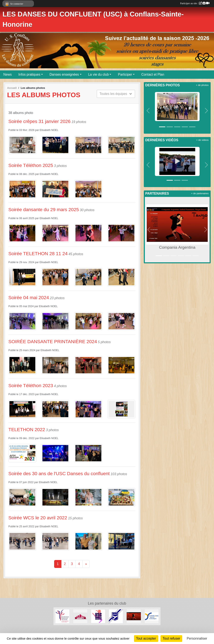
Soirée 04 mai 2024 (29, 298)
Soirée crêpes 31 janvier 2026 (39, 121)
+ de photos (202, 85)
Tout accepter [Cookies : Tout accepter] (146, 638)
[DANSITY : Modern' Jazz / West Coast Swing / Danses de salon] (80, 616)
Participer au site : (195, 3)
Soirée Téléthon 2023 (31, 386)
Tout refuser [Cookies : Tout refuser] (171, 638)
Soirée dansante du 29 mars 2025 (44, 210)
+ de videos (202, 140)
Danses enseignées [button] (64, 74)
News (8, 74)
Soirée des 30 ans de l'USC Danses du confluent (59, 474)
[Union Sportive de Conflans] (116, 616)
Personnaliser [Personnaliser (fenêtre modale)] (197, 638)
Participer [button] (125, 74)
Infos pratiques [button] (29, 74)
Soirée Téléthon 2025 (31, 165)
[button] (148, 111)
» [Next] (86, 564)
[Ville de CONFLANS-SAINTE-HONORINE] (152, 616)
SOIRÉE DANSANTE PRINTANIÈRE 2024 (53, 342)
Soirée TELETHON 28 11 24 (38, 254)
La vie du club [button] (99, 74)
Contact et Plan (153, 74)
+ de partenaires (200, 193)
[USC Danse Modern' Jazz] (98, 616)
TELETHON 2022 (27, 430)
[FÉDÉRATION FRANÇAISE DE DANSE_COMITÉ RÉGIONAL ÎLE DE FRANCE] (62, 616)
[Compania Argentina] (134, 616)
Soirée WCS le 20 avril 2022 (38, 518)
